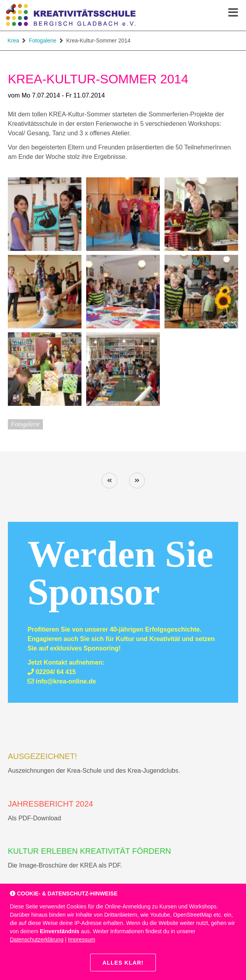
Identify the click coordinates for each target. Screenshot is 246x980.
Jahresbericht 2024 (50, 804)
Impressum (82, 939)
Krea (13, 41)
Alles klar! (123, 963)
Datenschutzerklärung (37, 939)
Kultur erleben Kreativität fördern (90, 851)
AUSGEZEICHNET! (43, 756)
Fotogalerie (43, 41)
